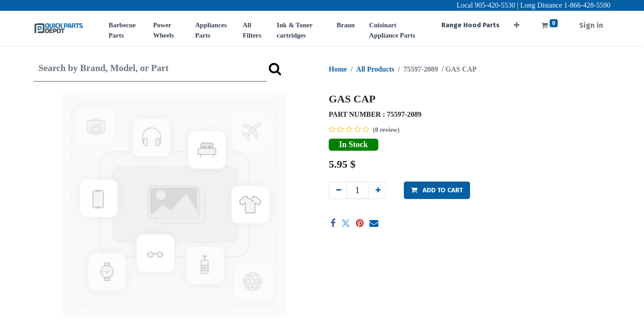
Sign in (591, 25)
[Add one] (377, 190)
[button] (517, 23)
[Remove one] (338, 190)
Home (338, 69)
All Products (375, 69)
